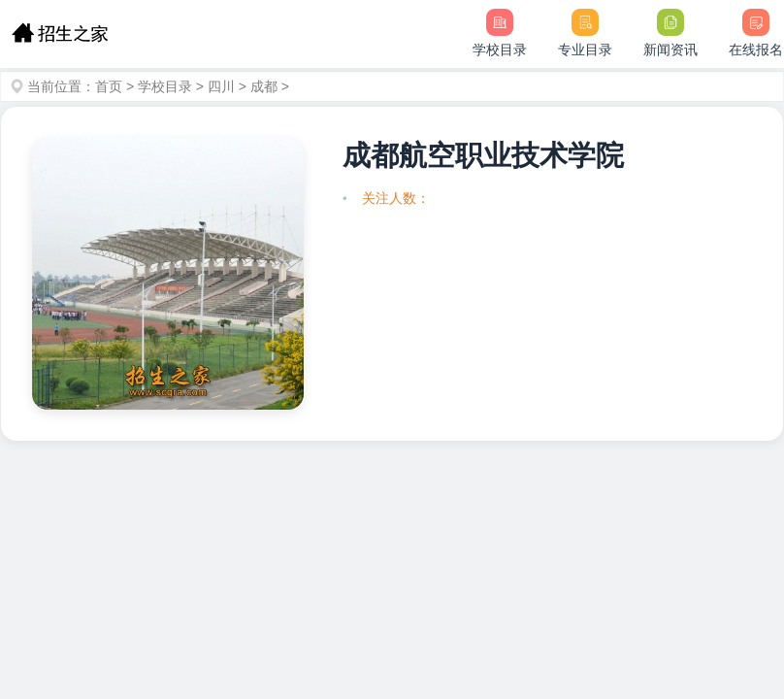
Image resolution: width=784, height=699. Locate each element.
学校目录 (165, 86)
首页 (109, 86)
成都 (264, 86)
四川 (221, 86)
